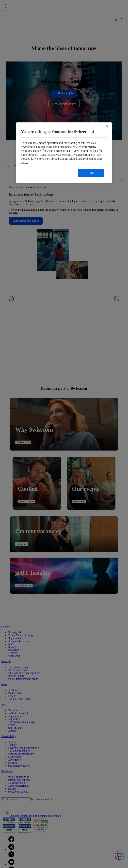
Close (91, 173)
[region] (64, 153)
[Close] (107, 126)
